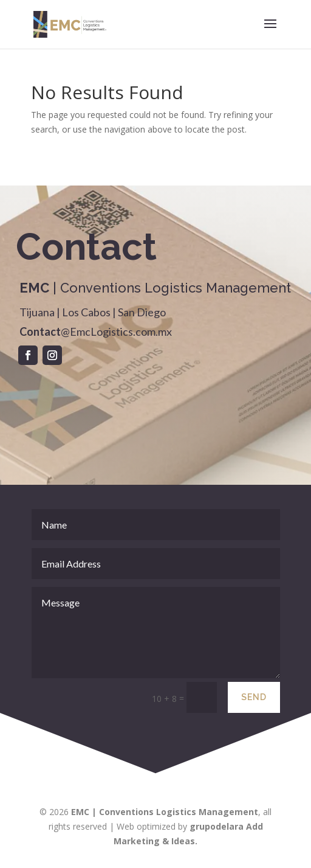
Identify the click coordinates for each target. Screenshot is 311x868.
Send (254, 709)
